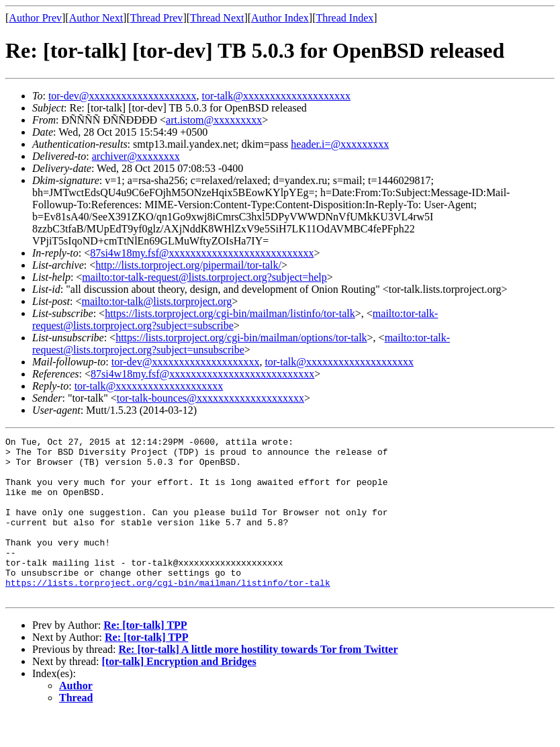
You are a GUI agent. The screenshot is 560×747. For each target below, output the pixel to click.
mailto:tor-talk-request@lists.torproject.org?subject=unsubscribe (241, 344)
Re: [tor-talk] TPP (145, 657)
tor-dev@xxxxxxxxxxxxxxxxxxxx (123, 96)
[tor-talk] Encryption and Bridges (179, 694)
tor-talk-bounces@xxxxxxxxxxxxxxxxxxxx (211, 398)
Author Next (96, 18)
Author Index (280, 18)
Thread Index (345, 18)
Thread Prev (157, 18)
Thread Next (217, 18)
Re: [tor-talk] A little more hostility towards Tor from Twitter (258, 682)
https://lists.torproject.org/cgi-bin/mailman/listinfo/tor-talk (230, 313)
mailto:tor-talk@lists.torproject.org (156, 301)
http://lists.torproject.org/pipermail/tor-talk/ (188, 265)
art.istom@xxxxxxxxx (214, 120)
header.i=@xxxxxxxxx (340, 144)
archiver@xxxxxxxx (136, 156)
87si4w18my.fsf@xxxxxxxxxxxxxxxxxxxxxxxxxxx (202, 253)
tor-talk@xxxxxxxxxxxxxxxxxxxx (277, 96)
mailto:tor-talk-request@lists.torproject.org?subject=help (204, 277)
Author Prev (35, 18)
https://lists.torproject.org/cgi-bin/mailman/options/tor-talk (241, 338)
